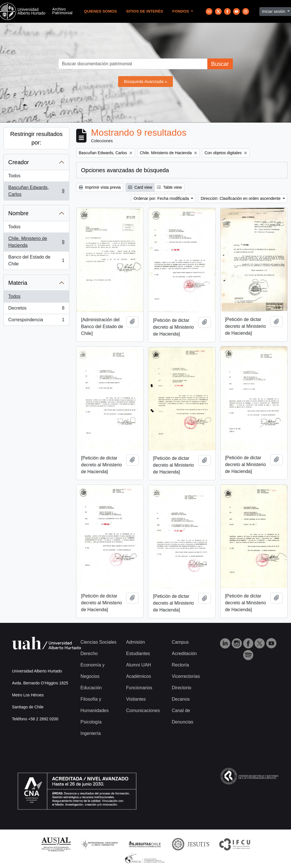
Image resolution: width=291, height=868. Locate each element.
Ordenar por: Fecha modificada (162, 198)
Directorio (181, 688)
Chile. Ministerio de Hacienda (36, 242)
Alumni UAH (139, 665)
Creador (19, 162)
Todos (14, 176)
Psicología (91, 722)
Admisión (136, 642)
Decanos (181, 699)
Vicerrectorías (186, 676)
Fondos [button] (181, 11)
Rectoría (180, 665)
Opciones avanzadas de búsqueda (125, 170)
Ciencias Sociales (98, 642)
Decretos (36, 309)
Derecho (89, 653)
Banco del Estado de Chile (36, 260)
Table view (169, 187)
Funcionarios (139, 688)
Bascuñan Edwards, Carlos (36, 191)
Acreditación (184, 653)
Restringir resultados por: (36, 138)
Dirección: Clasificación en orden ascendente (241, 198)
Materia (18, 283)
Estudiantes (138, 653)
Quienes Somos (100, 11)
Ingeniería (91, 733)
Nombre (18, 213)
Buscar (220, 64)
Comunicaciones (143, 711)
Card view (140, 187)
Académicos (139, 676)
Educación (91, 688)
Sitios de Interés (145, 11)
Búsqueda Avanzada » (145, 81)
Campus (180, 642)
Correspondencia (36, 321)
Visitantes (136, 699)
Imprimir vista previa (100, 187)
